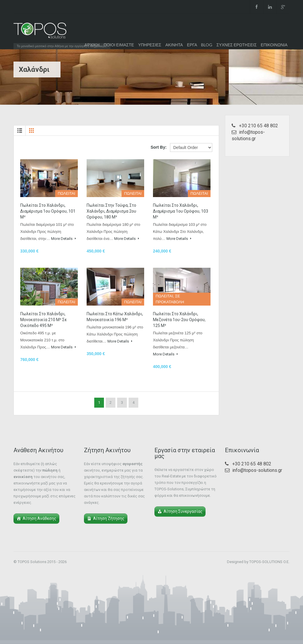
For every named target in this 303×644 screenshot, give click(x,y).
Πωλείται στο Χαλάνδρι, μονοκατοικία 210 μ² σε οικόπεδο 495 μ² (43, 320)
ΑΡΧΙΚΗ (92, 45)
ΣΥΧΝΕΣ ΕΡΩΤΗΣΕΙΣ (236, 45)
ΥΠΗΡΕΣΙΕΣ (150, 45)
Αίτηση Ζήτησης (109, 518)
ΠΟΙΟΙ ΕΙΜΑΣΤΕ (119, 45)
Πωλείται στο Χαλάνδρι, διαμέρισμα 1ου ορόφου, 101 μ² (48, 211)
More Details (64, 239)
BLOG (207, 45)
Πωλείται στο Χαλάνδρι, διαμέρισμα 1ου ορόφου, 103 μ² (181, 211)
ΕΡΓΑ (192, 45)
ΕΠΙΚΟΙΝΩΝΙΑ (274, 45)
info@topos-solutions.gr (257, 470)
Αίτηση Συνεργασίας (183, 511)
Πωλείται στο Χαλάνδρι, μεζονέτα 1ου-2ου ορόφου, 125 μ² (179, 320)
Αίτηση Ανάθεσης (39, 518)
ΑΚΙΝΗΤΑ (174, 45)
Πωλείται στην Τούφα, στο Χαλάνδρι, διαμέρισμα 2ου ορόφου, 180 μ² (111, 211)
